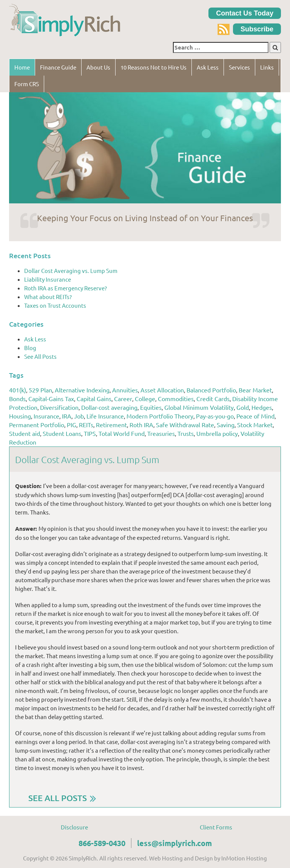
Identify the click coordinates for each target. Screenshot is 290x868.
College (145, 398)
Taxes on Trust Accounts (55, 305)
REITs (86, 425)
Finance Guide (58, 67)
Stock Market (255, 425)
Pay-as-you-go (215, 416)
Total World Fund (122, 433)
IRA (67, 416)
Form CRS (27, 84)
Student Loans (62, 433)
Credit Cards (213, 398)
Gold (243, 407)
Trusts (186, 433)
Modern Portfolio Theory (160, 416)
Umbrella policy (217, 433)
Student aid (25, 433)
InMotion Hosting (244, 858)
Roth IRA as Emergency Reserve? (66, 288)
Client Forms (216, 827)
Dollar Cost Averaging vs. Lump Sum (71, 270)
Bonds (17, 398)
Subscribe (257, 29)
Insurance (46, 416)
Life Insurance (105, 416)
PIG (72, 425)
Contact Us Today (245, 13)
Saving (226, 425)
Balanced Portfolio (211, 390)
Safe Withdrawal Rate (185, 425)
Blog (30, 348)
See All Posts (40, 356)
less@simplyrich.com (174, 843)
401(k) (18, 390)
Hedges (262, 407)
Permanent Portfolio (37, 425)
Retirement (111, 425)
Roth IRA (141, 425)
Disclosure (74, 827)
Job (79, 416)
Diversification (59, 407)
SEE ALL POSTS (58, 798)
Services (239, 67)
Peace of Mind (255, 416)
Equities (151, 407)
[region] (145, 148)
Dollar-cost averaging (109, 407)
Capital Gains (94, 398)
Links (267, 67)
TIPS (90, 433)
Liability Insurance (48, 279)
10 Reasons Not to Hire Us (153, 67)
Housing (20, 416)
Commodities (176, 398)
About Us (98, 67)
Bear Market (255, 390)
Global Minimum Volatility (199, 407)
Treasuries (161, 433)
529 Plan (40, 390)
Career (123, 398)
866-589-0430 (102, 843)
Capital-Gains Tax (51, 398)
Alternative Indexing (82, 390)
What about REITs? (48, 297)
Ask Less (208, 67)
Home (22, 67)
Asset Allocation (162, 390)
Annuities (125, 390)
